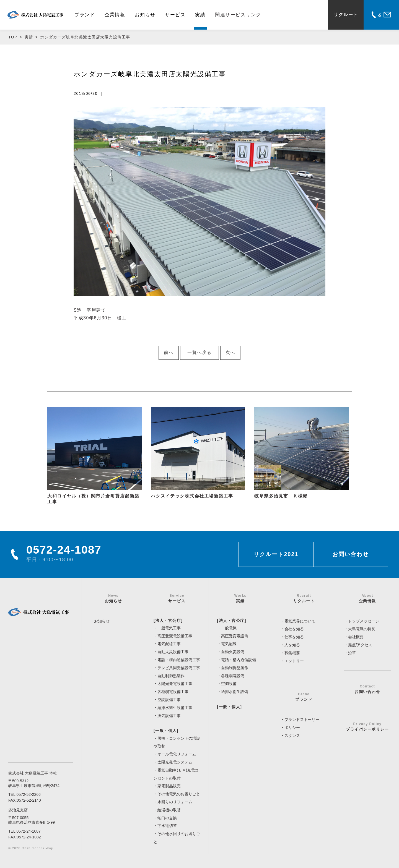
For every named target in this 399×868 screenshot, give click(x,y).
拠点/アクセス (360, 645)
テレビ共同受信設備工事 (179, 668)
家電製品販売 (169, 786)
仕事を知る (294, 637)
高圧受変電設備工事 (175, 636)
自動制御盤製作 (171, 676)
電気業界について (300, 621)
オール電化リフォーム (177, 754)
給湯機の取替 (169, 810)
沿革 (352, 653)
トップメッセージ (364, 621)
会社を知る (294, 629)
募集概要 (292, 653)
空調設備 (229, 684)
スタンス (292, 736)
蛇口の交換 (167, 818)
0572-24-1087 (29, 831)
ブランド (85, 15)
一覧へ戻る (199, 352)
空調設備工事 (169, 700)
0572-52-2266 (29, 794)
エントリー (294, 661)
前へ (169, 352)
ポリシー (292, 728)
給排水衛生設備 (235, 692)
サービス (175, 15)
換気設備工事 (169, 716)
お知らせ (145, 15)
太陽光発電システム (175, 762)
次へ (230, 352)
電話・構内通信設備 (239, 660)
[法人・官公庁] (168, 621)
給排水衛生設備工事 (175, 708)
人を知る (292, 645)
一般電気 (229, 628)
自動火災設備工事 (173, 652)
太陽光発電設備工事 (175, 684)
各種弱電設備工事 (173, 692)
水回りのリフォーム (175, 802)
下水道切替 (167, 826)
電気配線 (229, 644)
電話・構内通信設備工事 (179, 660)
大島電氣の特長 (362, 629)
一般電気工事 (169, 628)
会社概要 (356, 637)
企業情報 (115, 15)
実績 (200, 15)
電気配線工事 (169, 644)
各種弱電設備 (233, 676)
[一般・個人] (166, 731)
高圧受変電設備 (235, 636)
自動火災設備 (233, 652)
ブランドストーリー (302, 720)
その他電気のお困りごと (179, 794)
